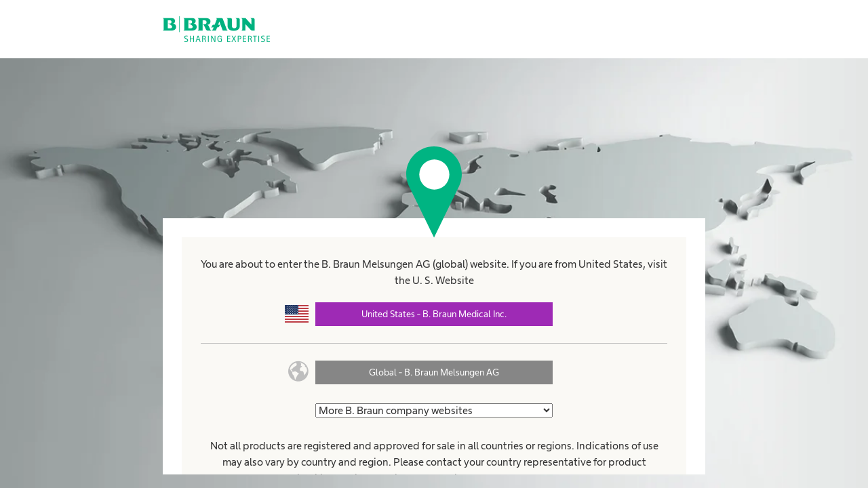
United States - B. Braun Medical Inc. (434, 314)
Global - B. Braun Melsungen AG (434, 372)
